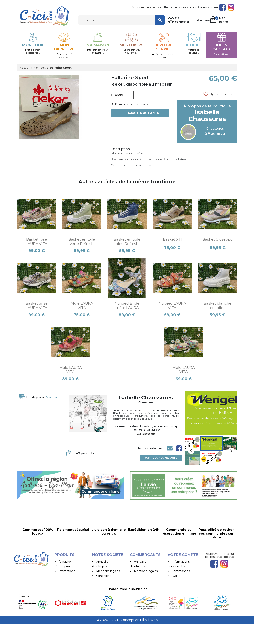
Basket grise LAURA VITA (37, 306)
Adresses (178, 581)
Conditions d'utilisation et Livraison (102, 581)
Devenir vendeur (146, 590)
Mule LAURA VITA (82, 306)
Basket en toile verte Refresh (82, 242)
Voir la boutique (146, 434)
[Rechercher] (121, 20)
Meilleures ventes (71, 581)
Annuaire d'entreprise (147, 7)
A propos (102, 590)
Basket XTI (172, 239)
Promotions (67, 571)
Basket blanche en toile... (217, 306)
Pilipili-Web (149, 640)
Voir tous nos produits (161, 458)
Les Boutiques (69, 585)
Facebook (222, 7)
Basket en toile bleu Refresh (127, 242)
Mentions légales (108, 571)
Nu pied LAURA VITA (172, 306)
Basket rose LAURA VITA (37, 242)
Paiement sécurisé (109, 595)
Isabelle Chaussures (207, 115)
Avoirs (176, 576)
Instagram (231, 7)
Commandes (181, 571)
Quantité (117, 95)
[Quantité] (146, 95)
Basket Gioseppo (217, 239)
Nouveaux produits (72, 576)
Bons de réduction (184, 585)
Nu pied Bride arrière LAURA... (127, 306)
